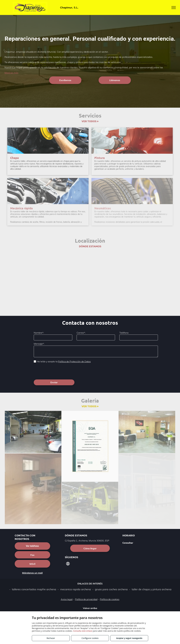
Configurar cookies (90, 638)
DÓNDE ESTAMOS (90, 246)
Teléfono (124, 333)
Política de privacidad (86, 586)
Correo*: (81, 333)
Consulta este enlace (83, 631)
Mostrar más (11, 73)
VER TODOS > (90, 121)
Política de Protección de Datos (74, 361)
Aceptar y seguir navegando (129, 638)
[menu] (174, 8)
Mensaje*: (39, 344)
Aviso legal (67, 586)
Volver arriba (90, 595)
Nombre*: (39, 333)
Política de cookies (110, 586)
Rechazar (51, 638)
